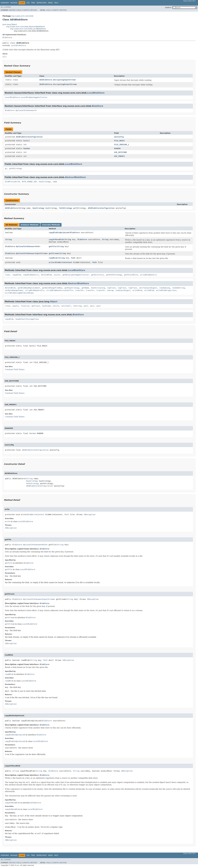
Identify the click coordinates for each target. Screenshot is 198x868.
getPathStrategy (114, 275)
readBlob (53, 258)
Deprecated (42, 3)
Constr (26, 10)
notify (56, 306)
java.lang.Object (10, 24)
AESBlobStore (11, 208)
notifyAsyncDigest (148, 288)
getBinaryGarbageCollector (76, 275)
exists (57, 275)
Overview (5, 3)
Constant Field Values (15, 369)
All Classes (6, 7)
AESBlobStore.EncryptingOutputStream (58, 84)
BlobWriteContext (64, 262)
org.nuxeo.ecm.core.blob (22, 16)
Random (27, 148)
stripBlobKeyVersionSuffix (60, 290)
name (55, 182)
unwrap (110, 290)
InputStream (41, 253)
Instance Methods (30, 225)
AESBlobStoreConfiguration (29, 137)
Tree (33, 3)
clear (8, 275)
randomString (178, 288)
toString (77, 306)
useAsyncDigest (123, 290)
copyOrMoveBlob (56, 239)
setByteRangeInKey (14, 290)
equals (16, 306)
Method (34, 10)
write (51, 262)
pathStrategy (16, 168)
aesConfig (119, 137)
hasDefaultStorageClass (27, 319)
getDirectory (98, 275)
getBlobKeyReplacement (29, 288)
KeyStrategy (38, 208)
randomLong (165, 288)
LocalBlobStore (18, 45)
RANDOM (117, 148)
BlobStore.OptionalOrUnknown (19, 110)
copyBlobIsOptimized (59, 233)
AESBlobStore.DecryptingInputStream (58, 80)
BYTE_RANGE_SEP (29, 182)
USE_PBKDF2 (119, 156)
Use (28, 3)
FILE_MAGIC (119, 141)
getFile (52, 246)
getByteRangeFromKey (52, 288)
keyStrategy (45, 182)
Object (54, 302)
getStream (54, 253)
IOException (90, 514)
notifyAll (66, 306)
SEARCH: (168, 8)
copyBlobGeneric (31, 275)
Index (51, 3)
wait (86, 306)
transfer (79, 290)
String (22, 208)
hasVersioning (98, 288)
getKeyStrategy (72, 288)
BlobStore (7, 37)
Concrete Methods (51, 225)
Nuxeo (17, 865)
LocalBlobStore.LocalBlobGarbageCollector (26, 97)
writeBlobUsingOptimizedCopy (19, 293)
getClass (36, 306)
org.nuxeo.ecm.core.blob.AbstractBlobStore (26, 27)
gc (6, 168)
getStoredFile (131, 275)
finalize (25, 306)
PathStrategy (66, 208)
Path (37, 246)
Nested (12, 10)
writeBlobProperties (166, 290)
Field (19, 10)
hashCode (46, 306)
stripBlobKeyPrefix (35, 290)
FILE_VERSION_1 (121, 145)
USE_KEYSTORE (120, 152)
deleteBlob (46, 275)
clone (8, 306)
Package (14, 3)
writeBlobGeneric (149, 275)
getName (85, 288)
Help (56, 3)
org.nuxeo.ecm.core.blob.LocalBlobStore (28, 29)
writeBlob (138, 290)
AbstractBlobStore (75, 177)
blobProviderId (12, 182)
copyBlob (17, 275)
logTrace (111, 288)
